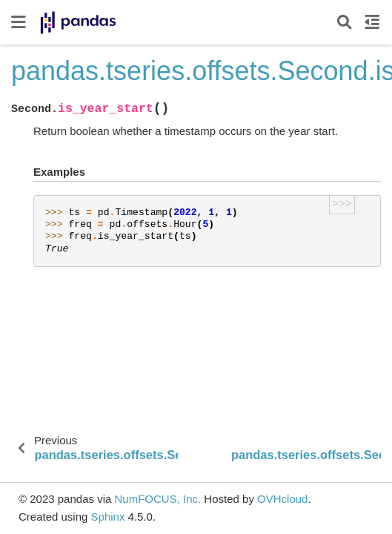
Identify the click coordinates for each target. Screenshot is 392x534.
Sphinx (108, 517)
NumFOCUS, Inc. (157, 499)
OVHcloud (282, 499)
